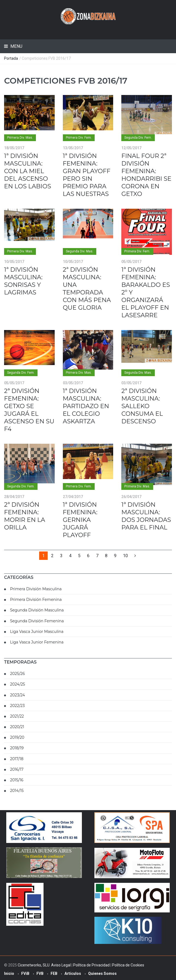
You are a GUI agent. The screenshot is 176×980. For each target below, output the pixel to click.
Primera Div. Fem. (79, 138)
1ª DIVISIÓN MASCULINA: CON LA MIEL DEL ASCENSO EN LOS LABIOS (28, 171)
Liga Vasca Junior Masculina (37, 632)
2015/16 (17, 780)
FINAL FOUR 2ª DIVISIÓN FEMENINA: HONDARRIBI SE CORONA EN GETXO (146, 175)
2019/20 (17, 737)
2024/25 (18, 684)
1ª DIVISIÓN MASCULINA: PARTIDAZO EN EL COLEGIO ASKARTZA (86, 406)
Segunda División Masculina (37, 610)
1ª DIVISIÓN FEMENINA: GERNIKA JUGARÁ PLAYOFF (80, 520)
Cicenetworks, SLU (34, 965)
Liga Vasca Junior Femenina (37, 642)
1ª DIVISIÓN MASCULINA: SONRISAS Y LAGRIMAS (23, 281)
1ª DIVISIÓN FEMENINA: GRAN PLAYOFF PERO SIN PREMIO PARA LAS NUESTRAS (87, 175)
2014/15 (17, 791)
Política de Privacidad (91, 965)
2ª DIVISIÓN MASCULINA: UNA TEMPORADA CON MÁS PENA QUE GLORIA (87, 289)
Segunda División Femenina (37, 621)
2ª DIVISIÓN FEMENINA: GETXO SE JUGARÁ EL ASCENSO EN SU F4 (29, 410)
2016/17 (17, 769)
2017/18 (17, 759)
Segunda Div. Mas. (80, 251)
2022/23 (17, 706)
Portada (11, 58)
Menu (16, 46)
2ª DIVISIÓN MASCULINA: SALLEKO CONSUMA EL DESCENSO (142, 406)
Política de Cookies (128, 965)
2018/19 (17, 748)
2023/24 (18, 695)
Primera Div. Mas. (20, 138)
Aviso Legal (61, 965)
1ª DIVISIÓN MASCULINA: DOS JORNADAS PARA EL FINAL (146, 516)
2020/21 (17, 727)
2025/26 (17, 674)
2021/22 (17, 716)
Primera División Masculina (36, 589)
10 (125, 556)
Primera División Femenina (36, 600)
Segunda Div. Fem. (138, 138)
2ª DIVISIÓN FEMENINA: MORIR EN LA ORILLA (25, 516)
